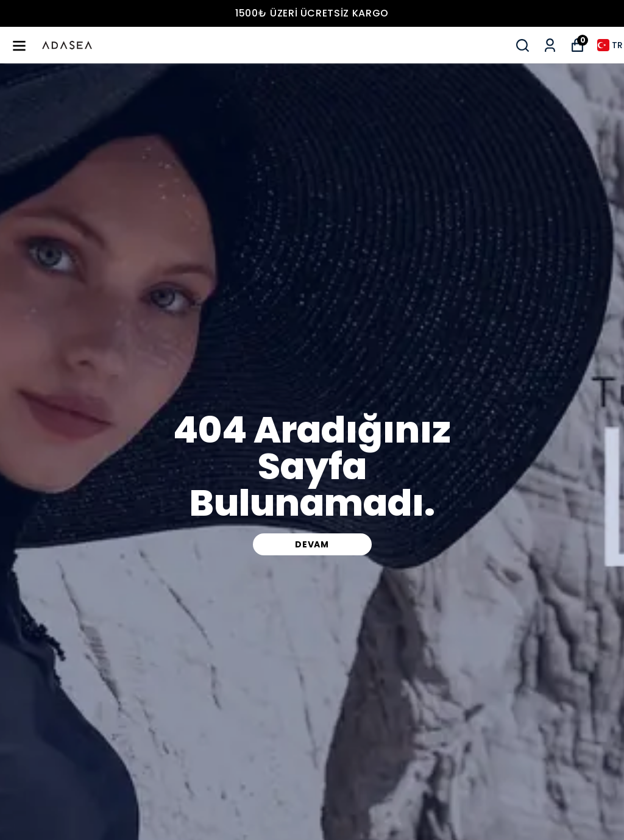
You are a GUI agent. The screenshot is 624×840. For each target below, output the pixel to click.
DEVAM (312, 544)
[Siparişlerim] (550, 45)
